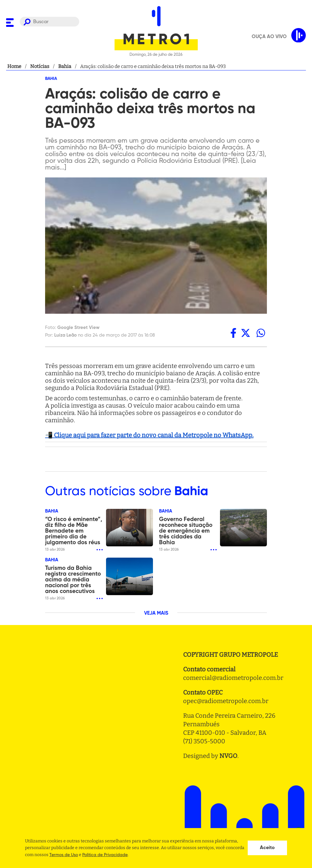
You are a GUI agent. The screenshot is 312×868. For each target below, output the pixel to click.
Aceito (267, 848)
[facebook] (233, 333)
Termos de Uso (64, 855)
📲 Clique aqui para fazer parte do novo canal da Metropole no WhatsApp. (149, 435)
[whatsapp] (261, 333)
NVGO (228, 756)
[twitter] (246, 333)
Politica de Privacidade (105, 855)
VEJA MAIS (156, 613)
